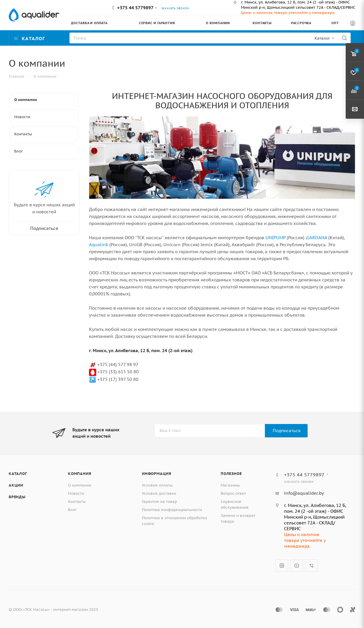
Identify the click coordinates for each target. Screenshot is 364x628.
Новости (76, 493)
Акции (16, 485)
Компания (80, 474)
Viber (312, 566)
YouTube (297, 566)
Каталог (18, 474)
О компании (80, 485)
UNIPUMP (275, 238)
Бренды (17, 497)
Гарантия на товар (159, 502)
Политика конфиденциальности (172, 510)
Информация (157, 474)
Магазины (230, 485)
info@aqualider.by (304, 493)
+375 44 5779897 (135, 8)
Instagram (282, 566)
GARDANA (317, 238)
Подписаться (287, 431)
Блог (72, 510)
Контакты (77, 502)
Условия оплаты (157, 485)
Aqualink (99, 245)
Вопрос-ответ (233, 493)
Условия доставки (159, 493)
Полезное (231, 474)
